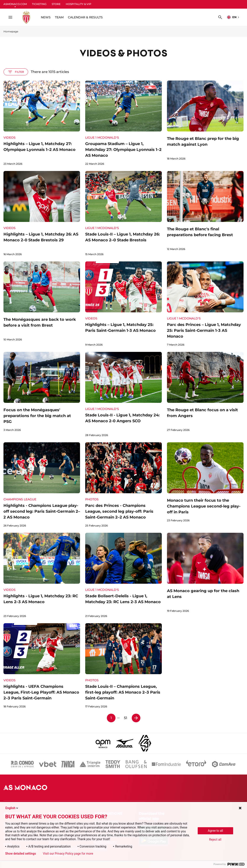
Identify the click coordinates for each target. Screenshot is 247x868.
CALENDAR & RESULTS (85, 17)
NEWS (46, 17)
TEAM (59, 17)
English (12, 808)
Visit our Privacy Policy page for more (68, 854)
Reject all (215, 840)
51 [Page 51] (126, 718)
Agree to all (215, 831)
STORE (56, 4)
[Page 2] (136, 718)
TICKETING (39, 4)
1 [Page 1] (111, 718)
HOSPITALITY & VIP (79, 4)
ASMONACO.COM (15, 4)
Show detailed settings (21, 854)
